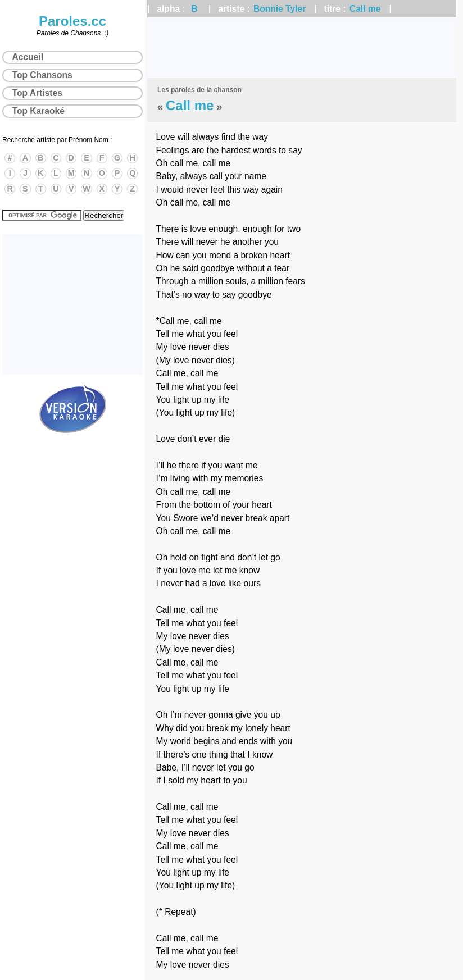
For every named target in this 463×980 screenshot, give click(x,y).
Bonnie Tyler (280, 9)
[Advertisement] (302, 48)
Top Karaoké (38, 111)
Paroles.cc (72, 21)
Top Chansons (42, 75)
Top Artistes (37, 93)
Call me (365, 9)
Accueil (28, 57)
